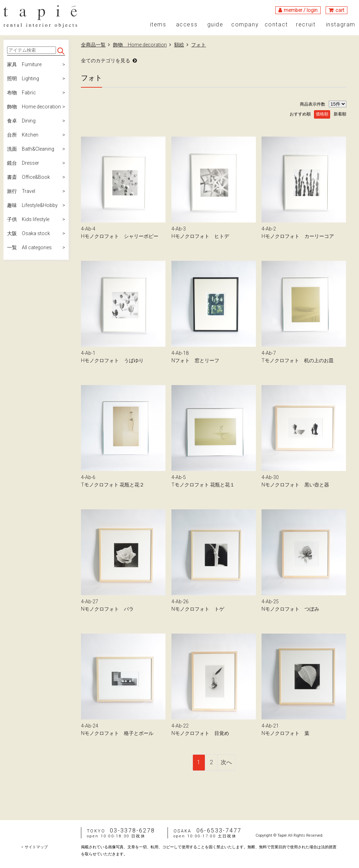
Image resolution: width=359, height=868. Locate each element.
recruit (306, 25)
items (158, 25)
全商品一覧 (93, 45)
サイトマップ (36, 847)
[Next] (226, 763)
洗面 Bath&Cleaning (31, 149)
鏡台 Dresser (23, 163)
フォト (199, 45)
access (187, 25)
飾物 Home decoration (34, 107)
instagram (341, 25)
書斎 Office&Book (29, 177)
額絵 (179, 45)
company (245, 25)
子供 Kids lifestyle (28, 219)
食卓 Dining (21, 121)
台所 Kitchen (23, 135)
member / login (301, 10)
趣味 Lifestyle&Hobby (32, 205)
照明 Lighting (23, 78)
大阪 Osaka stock (29, 233)
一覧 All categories (29, 247)
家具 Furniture (24, 64)
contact (276, 25)
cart (340, 10)
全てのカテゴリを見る (106, 61)
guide (215, 25)
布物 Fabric (21, 93)
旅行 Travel (21, 191)
